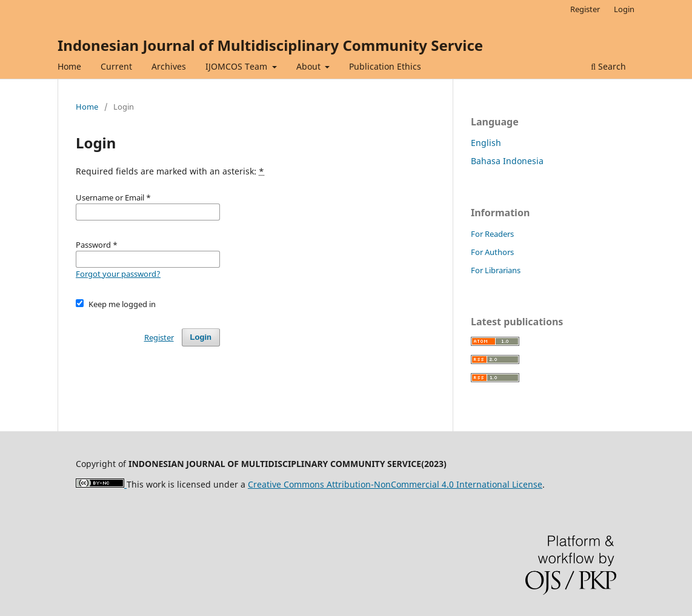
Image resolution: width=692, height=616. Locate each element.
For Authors (492, 252)
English (486, 143)
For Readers (492, 234)
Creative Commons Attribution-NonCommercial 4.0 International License (395, 484)
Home (69, 66)
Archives (169, 66)
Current (116, 66)
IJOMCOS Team (238, 66)
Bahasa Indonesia (507, 161)
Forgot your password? (118, 274)
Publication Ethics (385, 66)
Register (585, 9)
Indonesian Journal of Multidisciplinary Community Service (270, 45)
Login (624, 9)
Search (608, 66)
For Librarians (496, 270)
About (310, 66)
